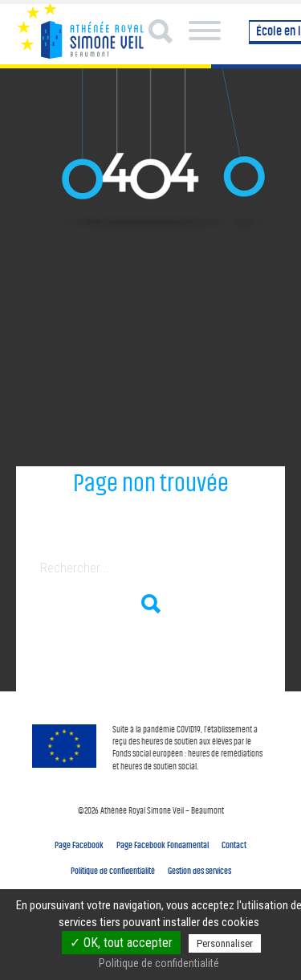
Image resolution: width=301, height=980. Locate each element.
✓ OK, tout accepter (121, 943)
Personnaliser (225, 943)
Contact (234, 845)
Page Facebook (79, 845)
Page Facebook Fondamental (163, 845)
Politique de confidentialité (113, 871)
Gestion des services (199, 871)
